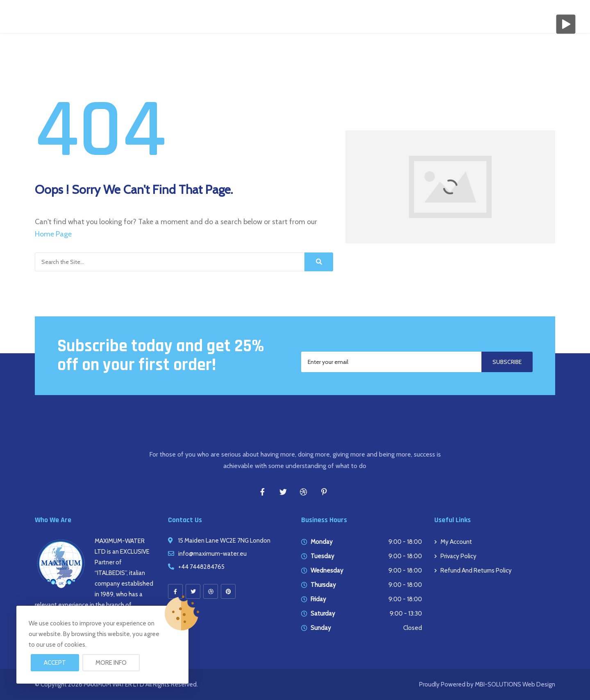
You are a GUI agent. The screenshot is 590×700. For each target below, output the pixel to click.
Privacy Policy (458, 556)
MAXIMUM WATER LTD (114, 684)
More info (111, 663)
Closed (413, 628)
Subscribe (507, 362)
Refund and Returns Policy (476, 570)
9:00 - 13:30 (406, 614)
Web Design (538, 684)
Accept (55, 663)
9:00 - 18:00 (405, 542)
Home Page (53, 234)
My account (456, 542)
